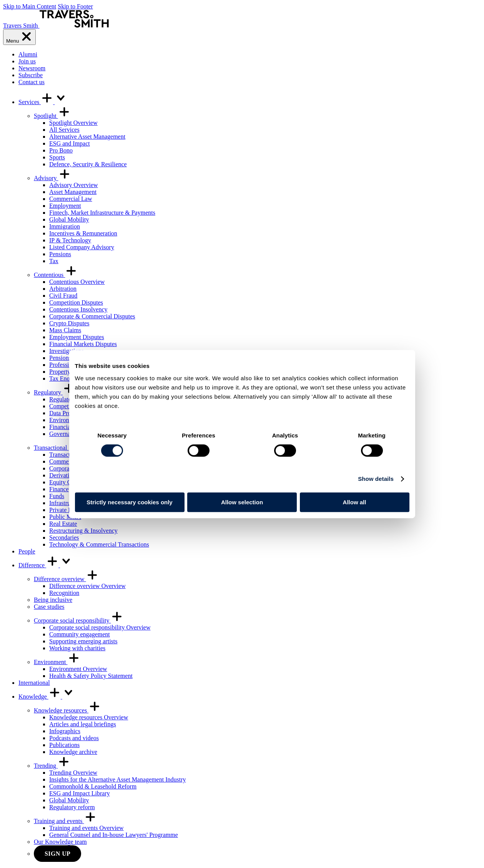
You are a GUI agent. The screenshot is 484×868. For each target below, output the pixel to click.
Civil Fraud (63, 296)
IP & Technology (70, 240)
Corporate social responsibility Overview (100, 627)
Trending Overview (73, 773)
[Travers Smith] (56, 26)
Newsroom (32, 68)
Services (43, 102)
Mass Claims (65, 330)
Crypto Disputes (69, 323)
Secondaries (64, 538)
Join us (27, 61)
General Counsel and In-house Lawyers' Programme (114, 835)
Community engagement (80, 634)
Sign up (57, 854)
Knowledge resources (67, 710)
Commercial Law (71, 199)
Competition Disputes (76, 302)
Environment (57, 662)
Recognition (64, 593)
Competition (65, 406)
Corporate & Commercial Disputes (92, 316)
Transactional (57, 448)
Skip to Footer (75, 6)
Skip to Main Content (30, 6)
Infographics (65, 731)
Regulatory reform (72, 807)
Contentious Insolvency (78, 309)
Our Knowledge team (60, 842)
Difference (45, 565)
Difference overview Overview (87, 586)
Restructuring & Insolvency (83, 531)
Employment (65, 206)
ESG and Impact (70, 143)
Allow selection (242, 502)
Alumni (28, 54)
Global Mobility (69, 219)
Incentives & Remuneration (83, 233)
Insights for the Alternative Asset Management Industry (117, 779)
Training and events (65, 821)
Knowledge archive (73, 752)
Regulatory (54, 392)
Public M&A (65, 517)
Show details (376, 479)
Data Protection (68, 413)
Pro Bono (61, 150)
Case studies (49, 607)
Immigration (65, 226)
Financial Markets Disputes (83, 344)
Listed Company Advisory (82, 247)
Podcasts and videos (74, 738)
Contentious (56, 275)
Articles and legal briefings (83, 724)
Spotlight (52, 116)
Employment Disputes (77, 337)
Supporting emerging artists (83, 641)
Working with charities (77, 648)
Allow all (355, 502)
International (34, 683)
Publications (64, 745)
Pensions (60, 254)
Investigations (67, 351)
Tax (54, 261)
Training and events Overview (86, 828)
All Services (64, 130)
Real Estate (63, 524)
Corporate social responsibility (78, 620)
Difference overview (66, 579)
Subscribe (31, 75)
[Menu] (19, 37)
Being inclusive (53, 600)
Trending (52, 766)
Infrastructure (66, 503)
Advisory (52, 178)
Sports (57, 157)
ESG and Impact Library (80, 793)
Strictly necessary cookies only (129, 502)
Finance (59, 489)
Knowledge (47, 697)
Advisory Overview (74, 185)
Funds (57, 496)
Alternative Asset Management (87, 137)
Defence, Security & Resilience (88, 164)
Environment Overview (78, 669)
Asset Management (73, 192)
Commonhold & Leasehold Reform (93, 786)
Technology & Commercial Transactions (99, 544)
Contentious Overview (77, 282)
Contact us (32, 82)
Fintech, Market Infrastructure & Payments (102, 213)
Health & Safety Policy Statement (91, 676)
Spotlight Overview (73, 123)
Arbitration (63, 289)
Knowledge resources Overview (89, 717)
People (27, 551)
